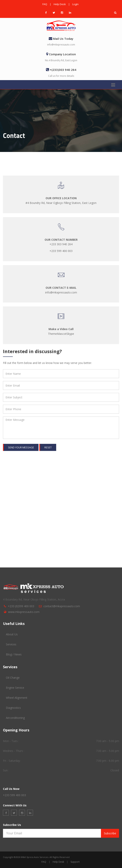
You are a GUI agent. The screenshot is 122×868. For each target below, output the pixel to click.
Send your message (21, 447)
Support (75, 862)
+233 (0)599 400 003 (21, 606)
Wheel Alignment (17, 698)
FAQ (45, 4)
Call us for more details (61, 76)
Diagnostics (13, 708)
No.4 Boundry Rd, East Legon (61, 60)
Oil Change (13, 678)
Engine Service (15, 688)
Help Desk (60, 4)
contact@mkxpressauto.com (62, 606)
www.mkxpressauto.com (24, 612)
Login (75, 4)
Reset (48, 447)
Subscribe (110, 833)
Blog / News (14, 654)
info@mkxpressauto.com (61, 45)
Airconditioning (15, 718)
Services (11, 644)
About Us (12, 634)
